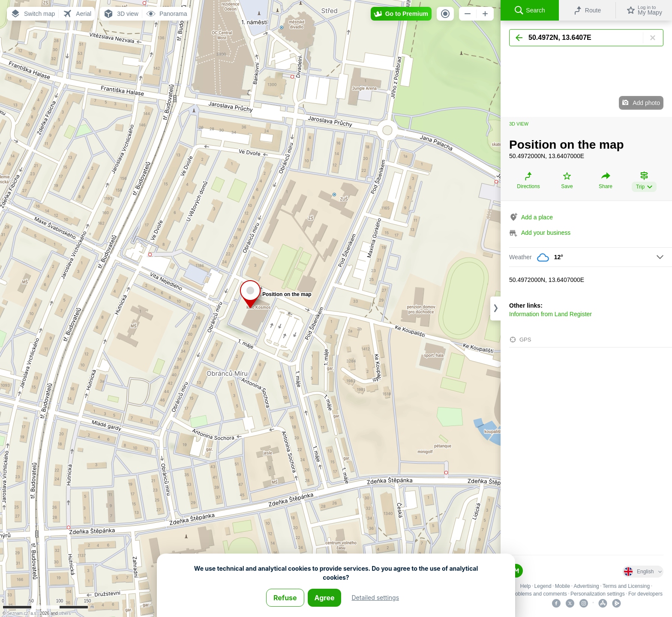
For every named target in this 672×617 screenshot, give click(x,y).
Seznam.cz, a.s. (22, 613)
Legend (543, 586)
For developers (645, 594)
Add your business (546, 233)
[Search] (586, 38)
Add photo (646, 103)
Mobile (562, 586)
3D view (519, 124)
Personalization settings (598, 594)
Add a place (537, 217)
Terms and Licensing (626, 586)
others (65, 613)
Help (526, 586)
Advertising (586, 586)
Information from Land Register (550, 314)
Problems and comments (538, 594)
